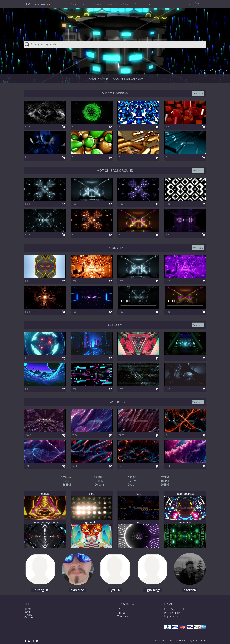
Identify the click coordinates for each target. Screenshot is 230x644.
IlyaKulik (115, 590)
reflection (185, 522)
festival (45, 494)
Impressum (171, 616)
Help (150, 4)
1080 (66, 481)
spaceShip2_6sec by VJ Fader (214, 70)
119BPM (66, 485)
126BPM (164, 485)
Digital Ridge (152, 590)
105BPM (131, 477)
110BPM (99, 481)
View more (198, 93)
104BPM (99, 477)
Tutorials (123, 619)
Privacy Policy (172, 613)
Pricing (84, 4)
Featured (111, 4)
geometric (92, 522)
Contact (122, 616)
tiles (92, 494)
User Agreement (174, 609)
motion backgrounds (45, 522)
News (139, 4)
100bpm (66, 477)
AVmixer (126, 4)
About (72, 4)
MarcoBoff (78, 590)
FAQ (120, 612)
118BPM (164, 481)
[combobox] (115, 42)
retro (138, 494)
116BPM (131, 481)
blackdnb (190, 590)
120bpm (131, 485)
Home (28, 609)
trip (138, 522)
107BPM (164, 477)
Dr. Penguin (40, 590)
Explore (97, 4)
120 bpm (99, 485)
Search (27, 42)
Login (190, 4)
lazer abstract (185, 494)
